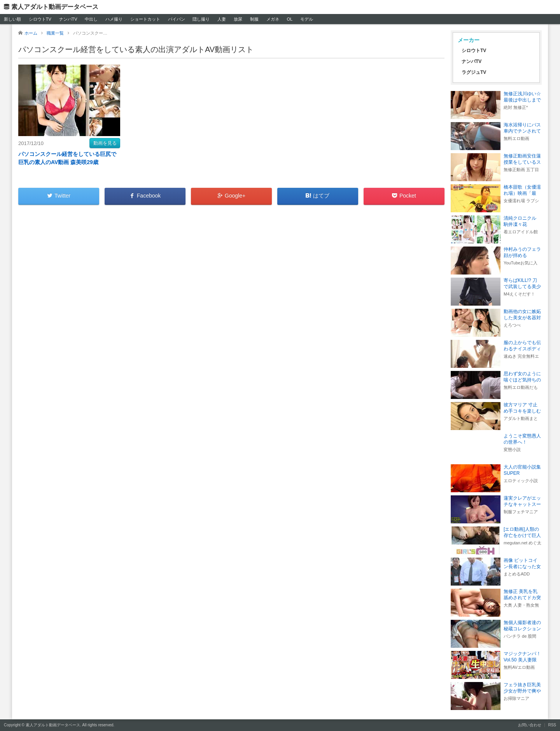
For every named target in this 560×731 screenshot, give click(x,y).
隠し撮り (201, 19)
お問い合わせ (530, 725)
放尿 (238, 19)
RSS (552, 725)
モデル (307, 19)
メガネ (273, 19)
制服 (254, 19)
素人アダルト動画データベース (55, 7)
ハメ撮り (114, 19)
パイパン (177, 19)
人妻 (222, 19)
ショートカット (145, 19)
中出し (91, 19)
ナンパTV (68, 19)
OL (290, 19)
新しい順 (12, 19)
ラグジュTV (474, 72)
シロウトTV (40, 19)
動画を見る (105, 143)
